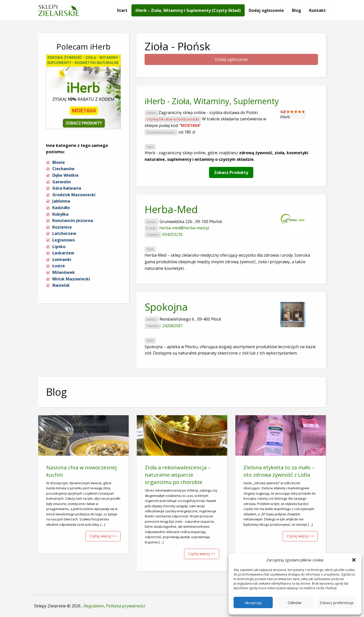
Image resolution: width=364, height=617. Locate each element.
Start (122, 10)
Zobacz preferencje (337, 603)
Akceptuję (253, 603)
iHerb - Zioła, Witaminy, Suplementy (212, 101)
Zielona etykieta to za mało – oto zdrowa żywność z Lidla (279, 471)
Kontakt (317, 10)
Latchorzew (64, 233)
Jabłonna (61, 201)
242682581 (173, 326)
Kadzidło (61, 208)
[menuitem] (122, 10)
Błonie (59, 162)
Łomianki (62, 259)
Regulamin (94, 606)
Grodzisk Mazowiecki (74, 195)
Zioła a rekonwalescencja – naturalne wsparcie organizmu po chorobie (178, 475)
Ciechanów (63, 169)
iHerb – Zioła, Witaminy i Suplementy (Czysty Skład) (188, 10)
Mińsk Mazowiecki (71, 279)
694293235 (173, 234)
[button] (354, 560)
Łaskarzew (63, 253)
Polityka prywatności (126, 606)
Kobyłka (60, 214)
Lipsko (59, 247)
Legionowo (64, 240)
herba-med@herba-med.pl (184, 228)
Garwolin (62, 182)
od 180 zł (187, 132)
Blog (297, 10)
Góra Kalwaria (67, 188)
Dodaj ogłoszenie (266, 10)
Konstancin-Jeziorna (73, 221)
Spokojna (166, 307)
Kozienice (62, 227)
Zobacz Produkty (231, 172)
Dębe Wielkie (65, 175)
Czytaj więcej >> (103, 536)
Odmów (295, 603)
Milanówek (64, 272)
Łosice (59, 266)
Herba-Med (171, 209)
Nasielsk (61, 285)
